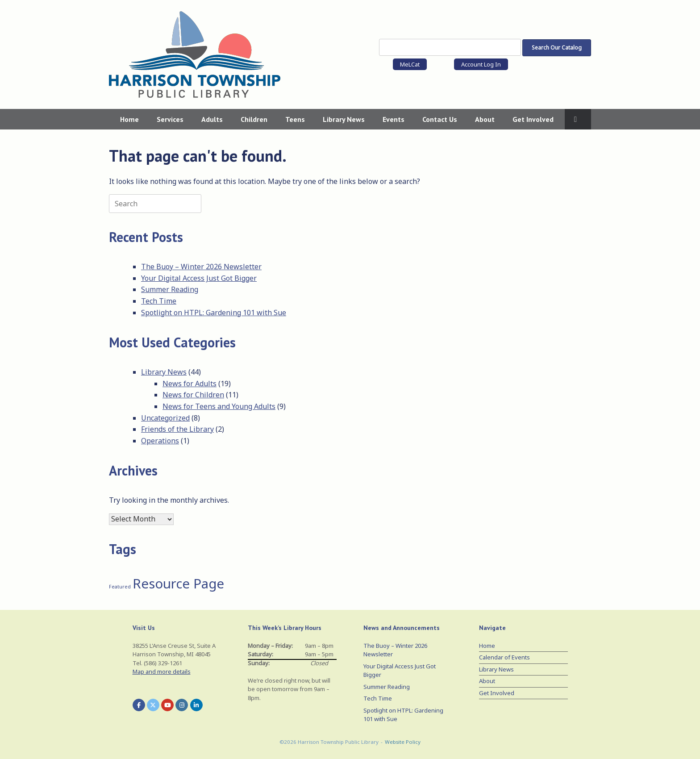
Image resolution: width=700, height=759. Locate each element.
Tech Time (159, 301)
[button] (578, 119)
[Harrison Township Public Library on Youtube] (167, 705)
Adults (212, 119)
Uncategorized (165, 418)
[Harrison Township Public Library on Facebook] (139, 705)
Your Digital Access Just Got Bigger (199, 278)
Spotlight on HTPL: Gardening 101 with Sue (214, 313)
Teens (295, 119)
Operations (160, 441)
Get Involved (533, 119)
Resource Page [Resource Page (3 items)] (178, 584)
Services (170, 119)
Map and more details (162, 671)
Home (129, 119)
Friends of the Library (177, 429)
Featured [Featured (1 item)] (120, 587)
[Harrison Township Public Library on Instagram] (182, 705)
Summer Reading (170, 289)
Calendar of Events (504, 657)
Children (254, 119)
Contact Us (440, 119)
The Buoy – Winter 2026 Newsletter (201, 267)
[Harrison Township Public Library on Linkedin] (196, 705)
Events (394, 119)
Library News (344, 119)
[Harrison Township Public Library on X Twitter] (153, 705)
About (485, 119)
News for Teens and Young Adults (219, 406)
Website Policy (403, 742)
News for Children (193, 395)
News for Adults (190, 384)
